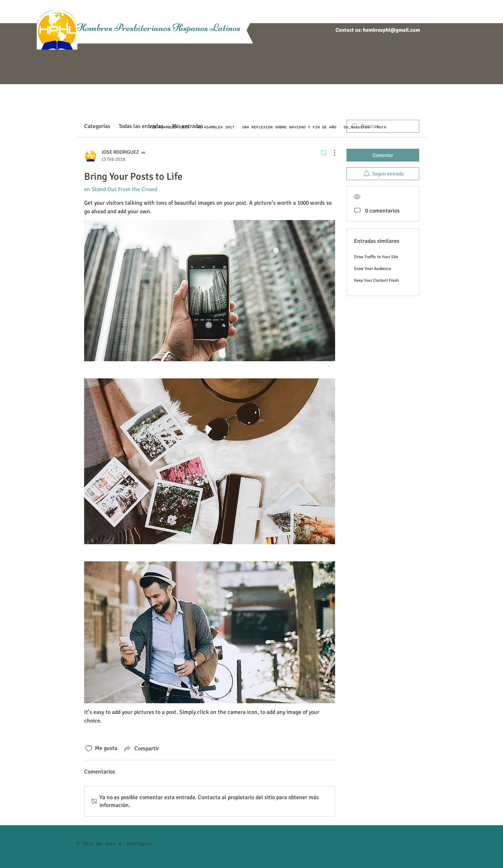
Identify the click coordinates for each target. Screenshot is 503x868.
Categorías (97, 126)
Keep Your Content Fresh (376, 280)
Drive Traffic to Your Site (376, 257)
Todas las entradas (141, 126)
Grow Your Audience (373, 269)
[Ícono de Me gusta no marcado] (89, 749)
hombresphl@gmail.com (391, 30)
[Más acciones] (331, 153)
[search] (383, 126)
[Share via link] (141, 749)
